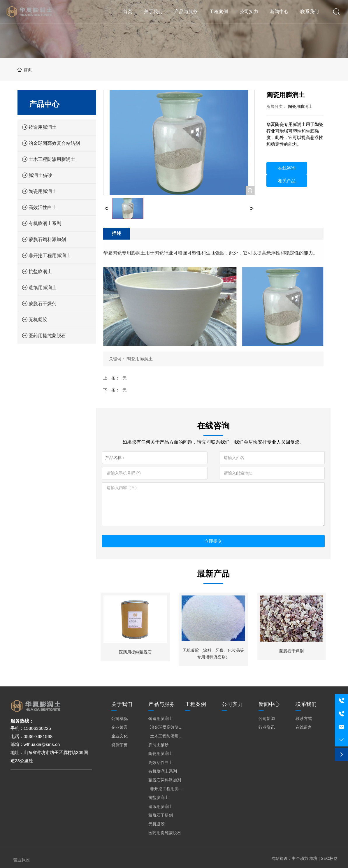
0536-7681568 (38, 736)
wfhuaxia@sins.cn (42, 744)
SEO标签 (329, 858)
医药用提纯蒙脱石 (135, 652)
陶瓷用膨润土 (300, 106)
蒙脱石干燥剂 (291, 651)
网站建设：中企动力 (290, 858)
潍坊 (313, 858)
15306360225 (37, 728)
